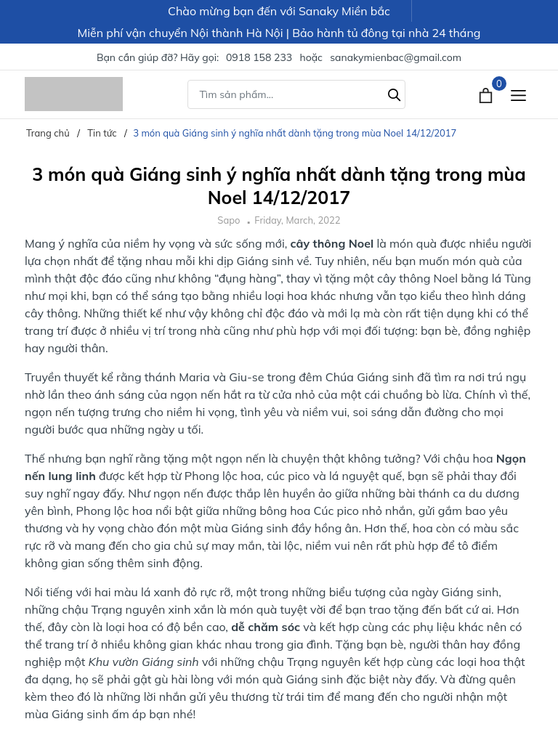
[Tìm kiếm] (395, 93)
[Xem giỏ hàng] (487, 94)
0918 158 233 (259, 57)
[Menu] (518, 94)
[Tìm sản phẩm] (296, 94)
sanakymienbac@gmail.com (396, 57)
